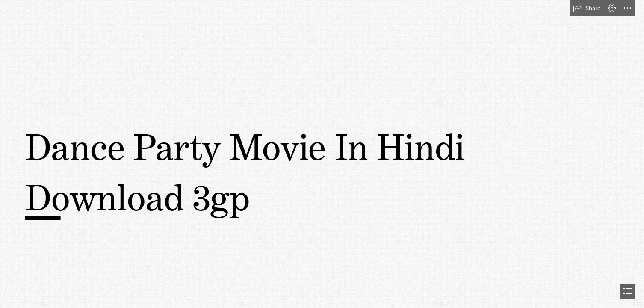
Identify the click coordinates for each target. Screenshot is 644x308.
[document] (322, 154)
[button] (587, 8)
